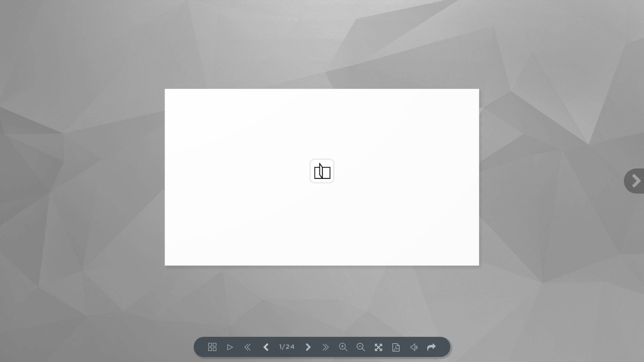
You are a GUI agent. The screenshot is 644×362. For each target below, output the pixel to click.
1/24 (287, 347)
